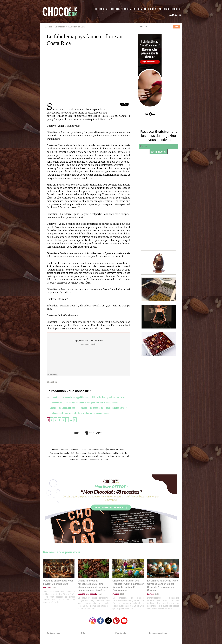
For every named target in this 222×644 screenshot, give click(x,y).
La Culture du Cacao (76, 27)
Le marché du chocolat (94, 473)
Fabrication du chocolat (80, 463)
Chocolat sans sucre (99, 470)
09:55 (98, 603)
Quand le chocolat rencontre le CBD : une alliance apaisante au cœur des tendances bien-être (93, 596)
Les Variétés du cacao (110, 460)
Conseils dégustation (59, 466)
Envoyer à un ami (66, 443)
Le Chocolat (102, 9)
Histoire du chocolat (62, 460)
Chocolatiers (129, 9)
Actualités (175, 15)
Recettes (115, 9)
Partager (115, 443)
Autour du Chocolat (170, 9)
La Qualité (123, 463)
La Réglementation (105, 463)
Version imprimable (93, 443)
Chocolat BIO (79, 470)
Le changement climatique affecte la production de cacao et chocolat (83, 423)
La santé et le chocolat (84, 466)
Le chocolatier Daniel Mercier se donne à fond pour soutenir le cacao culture (86, 407)
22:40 (156, 603)
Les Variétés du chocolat (111, 466)
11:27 (53, 600)
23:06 (121, 606)
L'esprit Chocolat (148, 9)
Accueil (48, 27)
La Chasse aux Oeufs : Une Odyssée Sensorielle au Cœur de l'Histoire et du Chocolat (162, 596)
